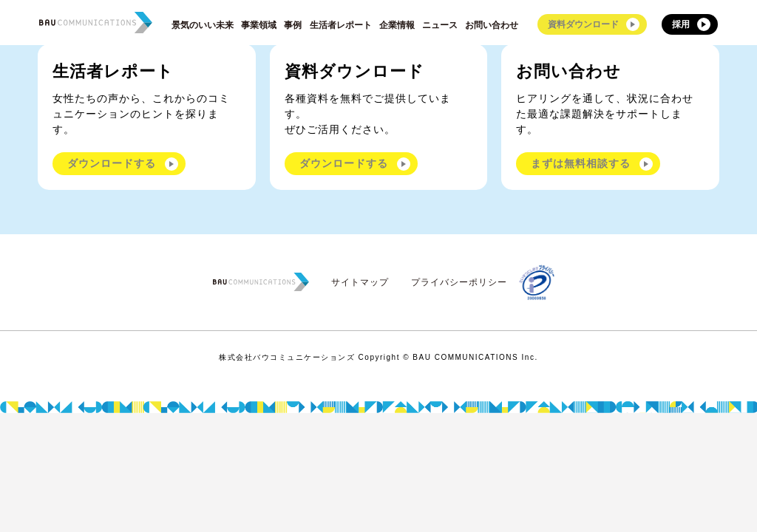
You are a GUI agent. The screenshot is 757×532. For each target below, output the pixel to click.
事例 (293, 25)
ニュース (440, 25)
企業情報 (397, 25)
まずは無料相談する (581, 163)
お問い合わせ (492, 25)
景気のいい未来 (203, 25)
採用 (681, 24)
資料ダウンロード (583, 24)
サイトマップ (360, 282)
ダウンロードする (112, 163)
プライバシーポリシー (459, 282)
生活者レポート (341, 25)
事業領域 (259, 25)
